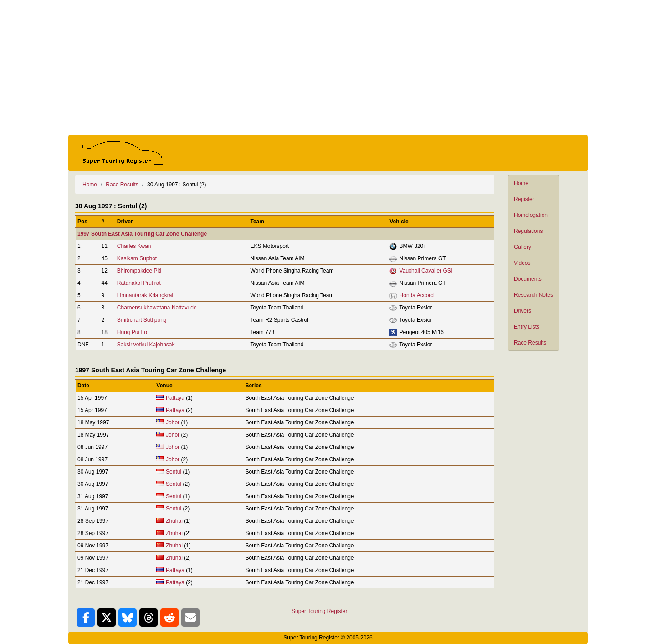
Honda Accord (417, 295)
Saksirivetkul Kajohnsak (146, 345)
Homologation (531, 215)
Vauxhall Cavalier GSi (426, 271)
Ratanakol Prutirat (139, 283)
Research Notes (533, 295)
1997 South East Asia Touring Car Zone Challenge (142, 234)
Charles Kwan (134, 246)
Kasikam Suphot (137, 258)
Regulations (528, 231)
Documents (528, 279)
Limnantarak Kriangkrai (145, 295)
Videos (522, 263)
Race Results (530, 343)
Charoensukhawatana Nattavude (157, 308)
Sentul (174, 472)
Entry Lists (527, 327)
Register (524, 199)
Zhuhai (174, 521)
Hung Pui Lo (132, 332)
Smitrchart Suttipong (142, 320)
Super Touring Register (320, 611)
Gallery (523, 247)
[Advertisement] (328, 67)
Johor (173, 422)
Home (521, 183)
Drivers (523, 311)
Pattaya (175, 398)
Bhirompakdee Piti (139, 271)
